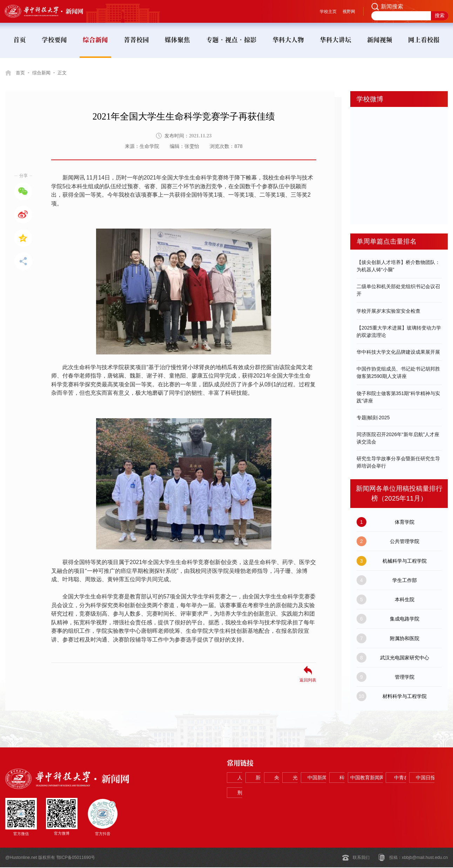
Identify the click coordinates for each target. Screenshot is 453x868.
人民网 (248, 778)
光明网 (380, 778)
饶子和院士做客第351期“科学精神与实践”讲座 (398, 397)
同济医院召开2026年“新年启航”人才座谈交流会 (398, 438)
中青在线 (336, 793)
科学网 (248, 793)
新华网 (292, 778)
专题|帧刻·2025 (373, 418)
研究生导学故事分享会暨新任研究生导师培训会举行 (398, 462)
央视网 (336, 778)
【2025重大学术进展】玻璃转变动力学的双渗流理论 (399, 331)
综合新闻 (43, 73)
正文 (65, 73)
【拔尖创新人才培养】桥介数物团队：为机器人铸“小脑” (398, 266)
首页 (21, 73)
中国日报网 (380, 793)
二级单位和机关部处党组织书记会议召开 (398, 290)
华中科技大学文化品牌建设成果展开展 (398, 352)
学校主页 (328, 12)
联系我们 (361, 858)
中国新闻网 (424, 778)
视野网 (349, 12)
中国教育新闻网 (292, 793)
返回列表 (308, 680)
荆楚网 (424, 793)
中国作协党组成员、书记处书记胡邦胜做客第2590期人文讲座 (398, 372)
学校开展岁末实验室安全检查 (388, 311)
